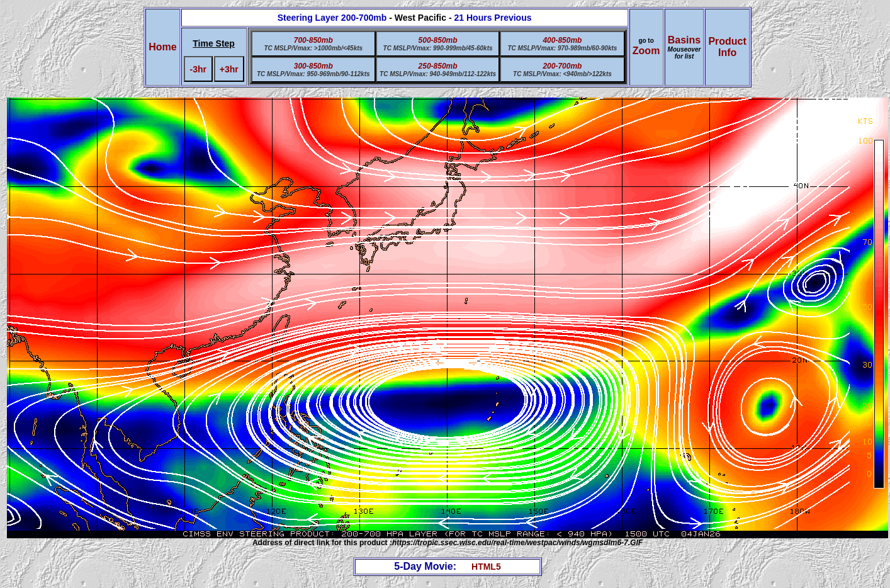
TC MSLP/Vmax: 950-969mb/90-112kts (313, 74)
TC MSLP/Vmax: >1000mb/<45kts (313, 48)
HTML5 (486, 567)
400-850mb (562, 40)
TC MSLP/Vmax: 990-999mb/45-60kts (438, 48)
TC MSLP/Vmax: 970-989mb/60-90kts (562, 48)
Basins (684, 47)
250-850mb (438, 66)
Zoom (646, 51)
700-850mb (313, 40)
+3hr (229, 69)
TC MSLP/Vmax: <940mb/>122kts (562, 74)
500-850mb (438, 40)
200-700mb (562, 66)
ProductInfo (727, 47)
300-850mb (313, 66)
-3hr (198, 69)
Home (162, 47)
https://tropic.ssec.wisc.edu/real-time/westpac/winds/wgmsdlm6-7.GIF (517, 543)
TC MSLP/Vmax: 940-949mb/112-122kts (438, 74)
